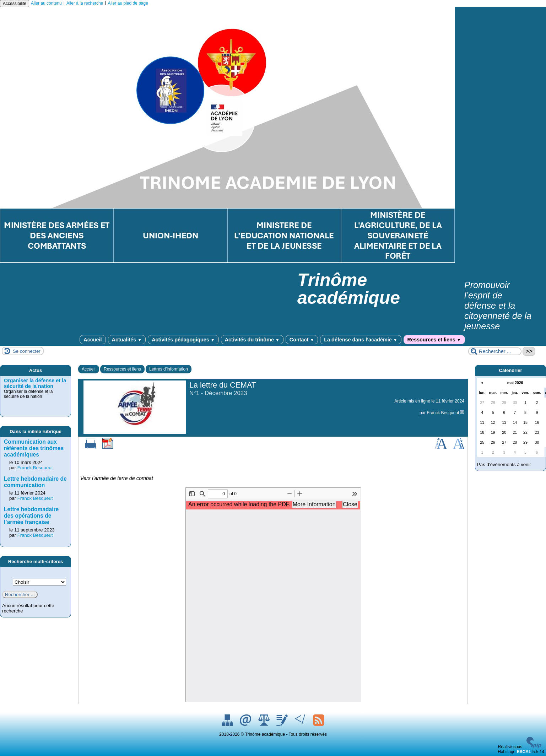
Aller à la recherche (85, 3)
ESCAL (524, 752)
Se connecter (27, 351)
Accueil (93, 340)
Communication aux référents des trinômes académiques (34, 448)
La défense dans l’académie (361, 340)
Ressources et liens (434, 340)
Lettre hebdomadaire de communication (35, 482)
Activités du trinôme (252, 340)
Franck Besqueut (443, 413)
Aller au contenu (46, 3)
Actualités (127, 340)
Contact (302, 340)
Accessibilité (15, 4)
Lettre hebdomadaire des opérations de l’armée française (31, 516)
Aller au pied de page (128, 3)
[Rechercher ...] (495, 351)
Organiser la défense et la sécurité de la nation (35, 383)
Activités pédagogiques (183, 340)
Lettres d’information (169, 369)
